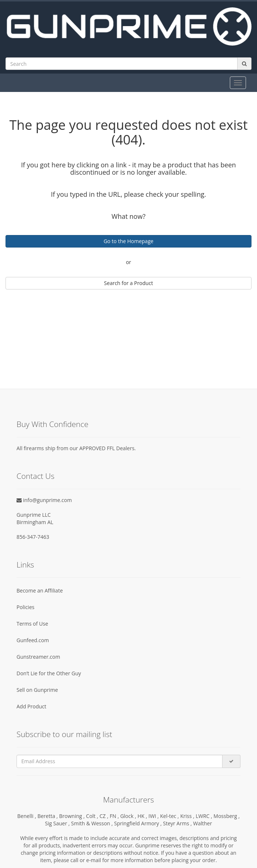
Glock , (129, 816)
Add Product (31, 706)
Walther (202, 823)
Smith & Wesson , (93, 823)
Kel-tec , (170, 816)
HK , (143, 816)
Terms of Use (32, 624)
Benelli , (27, 816)
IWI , (154, 816)
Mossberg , (227, 816)
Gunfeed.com (33, 640)
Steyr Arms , (178, 823)
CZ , (105, 816)
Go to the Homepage (128, 241)
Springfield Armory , (139, 823)
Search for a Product (128, 283)
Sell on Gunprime (37, 690)
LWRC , (205, 816)
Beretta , (48, 816)
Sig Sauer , (58, 823)
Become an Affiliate (40, 590)
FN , (115, 816)
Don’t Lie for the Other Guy (49, 673)
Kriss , (188, 816)
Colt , (93, 816)
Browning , (73, 816)
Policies (26, 607)
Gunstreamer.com (38, 657)
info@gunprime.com (44, 500)
